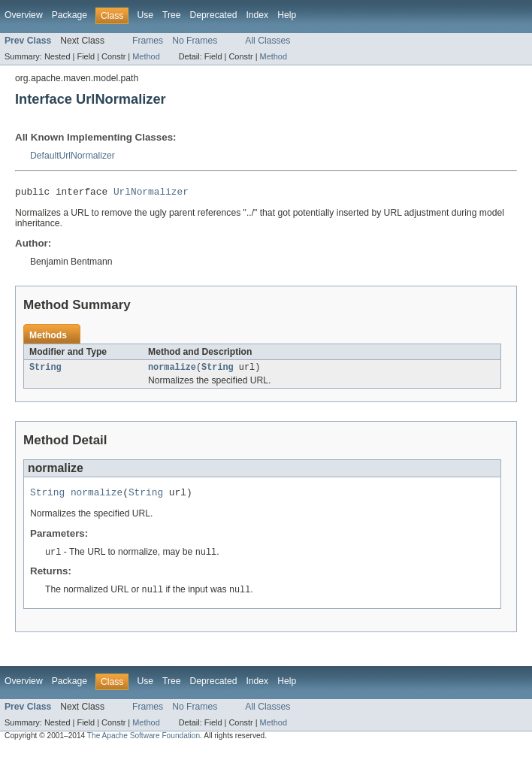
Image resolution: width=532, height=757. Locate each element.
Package (70, 15)
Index (257, 15)
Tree (172, 15)
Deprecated (214, 15)
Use (145, 15)
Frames (148, 41)
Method (146, 56)
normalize (172, 371)
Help (287, 15)
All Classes (268, 41)
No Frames (195, 41)
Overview (24, 15)
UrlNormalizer (151, 193)
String (45, 371)
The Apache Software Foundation (144, 743)
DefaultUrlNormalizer (73, 156)
